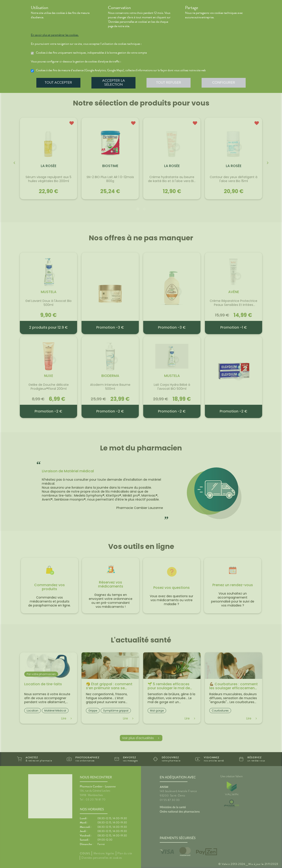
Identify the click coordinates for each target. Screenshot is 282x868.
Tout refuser (169, 83)
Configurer (224, 83)
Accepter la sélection (114, 83)
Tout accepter (58, 83)
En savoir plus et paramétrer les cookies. (55, 35)
